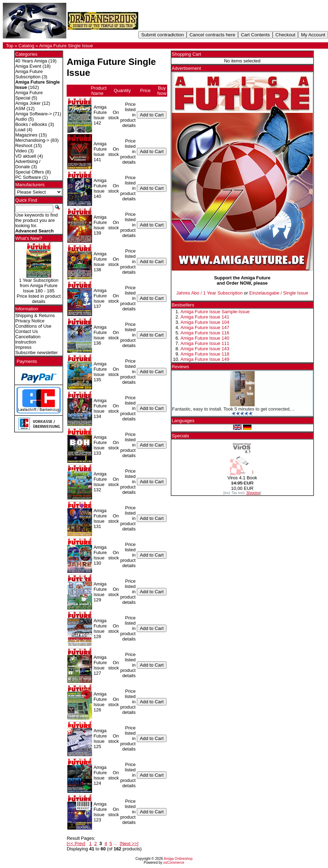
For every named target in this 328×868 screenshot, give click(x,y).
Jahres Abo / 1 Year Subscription (209, 293)
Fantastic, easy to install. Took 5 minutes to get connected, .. (233, 409)
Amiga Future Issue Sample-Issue (215, 312)
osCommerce (174, 863)
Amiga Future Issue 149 (205, 359)
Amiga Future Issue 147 (205, 327)
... (115, 843)
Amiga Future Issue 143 (205, 349)
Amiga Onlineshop (178, 859)
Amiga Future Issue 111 (205, 343)
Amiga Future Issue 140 (205, 338)
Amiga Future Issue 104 (205, 322)
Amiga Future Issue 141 (205, 317)
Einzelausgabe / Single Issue (279, 293)
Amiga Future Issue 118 (205, 354)
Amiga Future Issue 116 (205, 333)
